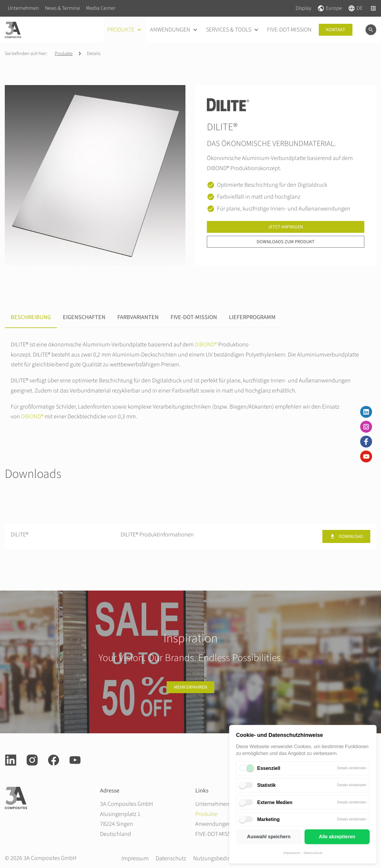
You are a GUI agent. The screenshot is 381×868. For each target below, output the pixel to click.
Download (346, 536)
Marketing (268, 819)
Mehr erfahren (190, 687)
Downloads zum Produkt (286, 242)
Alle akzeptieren (337, 837)
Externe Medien (275, 802)
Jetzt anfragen (285, 227)
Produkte (64, 54)
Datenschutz (313, 853)
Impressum (292, 853)
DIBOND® (206, 345)
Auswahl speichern (269, 837)
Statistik (266, 785)
